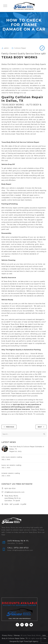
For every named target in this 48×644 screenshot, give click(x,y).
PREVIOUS (9, 427)
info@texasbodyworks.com (14, 492)
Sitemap (17, 635)
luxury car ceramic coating (11, 465)
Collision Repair (20, 48)
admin (6, 48)
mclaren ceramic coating (11, 473)
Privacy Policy (7, 635)
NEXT (41, 427)
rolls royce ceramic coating (12, 457)
